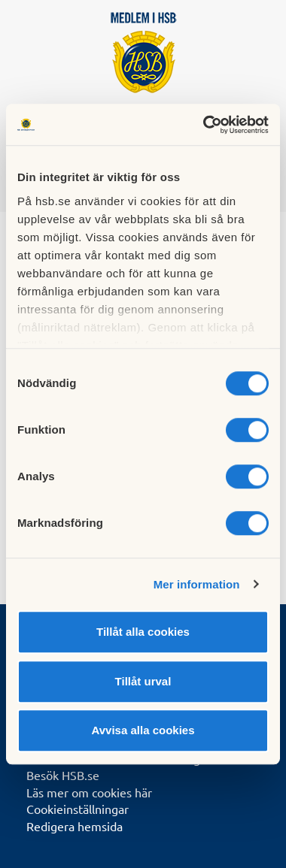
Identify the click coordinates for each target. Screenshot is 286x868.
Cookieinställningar (78, 809)
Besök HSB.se (63, 775)
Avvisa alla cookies (143, 730)
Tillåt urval (143, 681)
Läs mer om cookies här (89, 792)
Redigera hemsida (75, 826)
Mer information (197, 584)
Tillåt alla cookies (143, 632)
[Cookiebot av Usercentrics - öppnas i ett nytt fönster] (204, 125)
